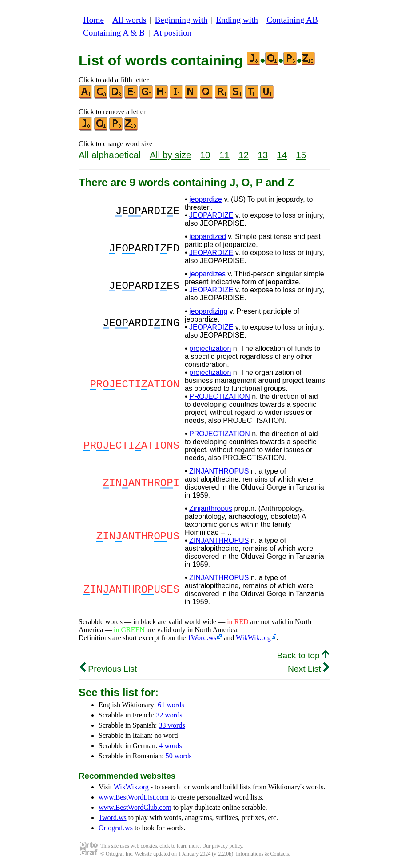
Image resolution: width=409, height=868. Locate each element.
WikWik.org (253, 638)
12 (244, 155)
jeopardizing (208, 311)
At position (172, 33)
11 (224, 155)
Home (93, 20)
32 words (169, 715)
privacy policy (227, 846)
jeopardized (208, 237)
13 (263, 155)
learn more (188, 846)
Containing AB (292, 20)
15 (301, 155)
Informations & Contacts (262, 854)
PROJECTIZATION (220, 396)
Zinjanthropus (211, 508)
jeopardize (206, 199)
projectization (210, 348)
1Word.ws (202, 638)
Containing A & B (114, 33)
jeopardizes (207, 274)
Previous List (108, 669)
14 (282, 155)
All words (129, 20)
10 (205, 155)
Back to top (303, 655)
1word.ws (113, 818)
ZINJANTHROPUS (219, 471)
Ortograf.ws (116, 828)
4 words (170, 746)
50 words (179, 756)
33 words (172, 725)
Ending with (237, 20)
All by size (171, 155)
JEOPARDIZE (211, 215)
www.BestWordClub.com (135, 807)
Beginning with (181, 20)
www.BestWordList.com (134, 797)
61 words (171, 705)
